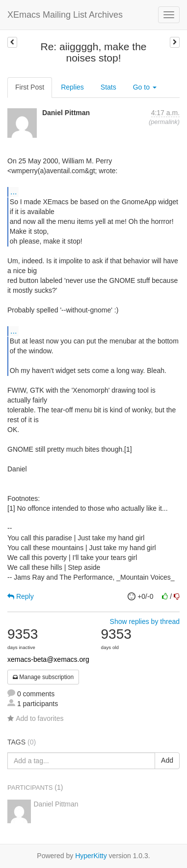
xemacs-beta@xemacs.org (48, 659)
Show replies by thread (145, 621)
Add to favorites (35, 718)
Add (167, 760)
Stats (108, 87)
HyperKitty (91, 856)
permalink (164, 122)
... (13, 191)
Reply (21, 596)
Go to (145, 87)
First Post (30, 87)
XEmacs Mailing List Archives (65, 15)
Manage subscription (43, 677)
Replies (72, 87)
